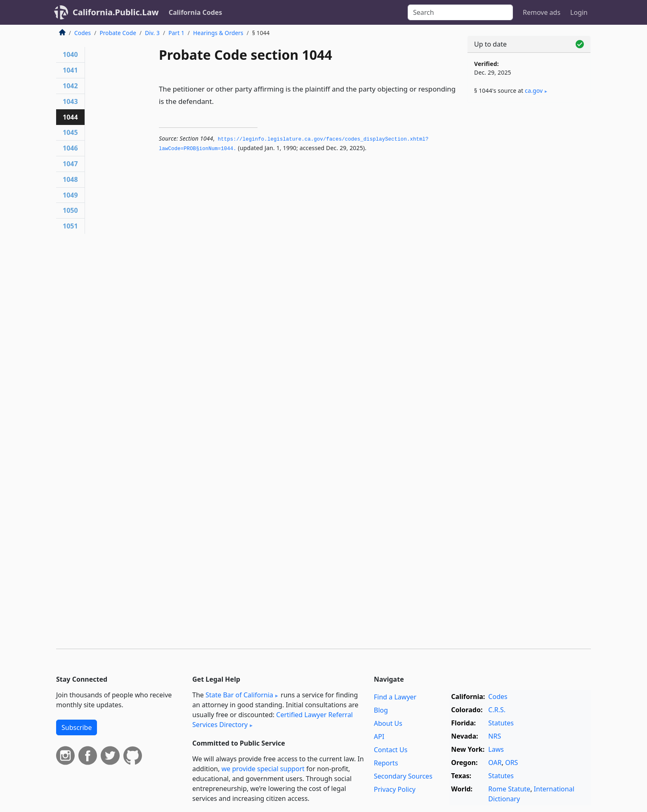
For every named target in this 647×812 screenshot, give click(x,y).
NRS (495, 736)
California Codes (196, 12)
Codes (83, 33)
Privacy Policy (395, 789)
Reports (386, 763)
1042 (70, 86)
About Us (388, 723)
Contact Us (391, 750)
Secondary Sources (403, 776)
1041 (70, 70)
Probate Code (118, 33)
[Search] (460, 12)
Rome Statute (509, 789)
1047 (70, 164)
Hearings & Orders (218, 33)
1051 (70, 226)
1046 (70, 148)
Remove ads (542, 12)
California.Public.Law (116, 12)
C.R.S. (497, 710)
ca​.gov (534, 91)
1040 (70, 54)
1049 (70, 195)
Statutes (501, 723)
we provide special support (263, 769)
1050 (70, 210)
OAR (495, 763)
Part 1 (176, 33)
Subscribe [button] (77, 727)
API (379, 737)
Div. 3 (152, 33)
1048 (70, 179)
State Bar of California (239, 695)
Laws (496, 749)
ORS (511, 763)
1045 (70, 132)
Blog (381, 710)
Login (579, 12)
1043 (70, 101)
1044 (70, 117)
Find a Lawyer (395, 697)
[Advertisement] (529, 238)
